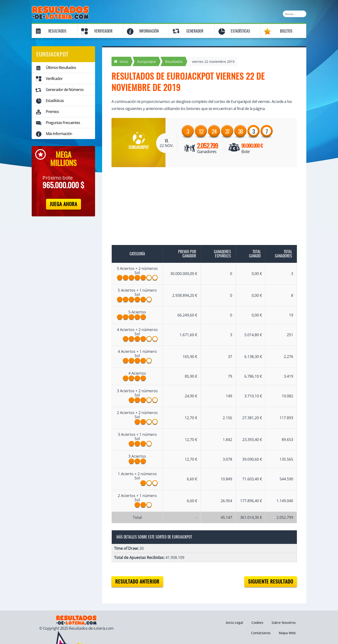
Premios (52, 112)
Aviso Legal (234, 623)
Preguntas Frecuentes (63, 123)
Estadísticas (240, 31)
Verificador (103, 31)
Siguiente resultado (271, 582)
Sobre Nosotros (284, 623)
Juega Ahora (63, 204)
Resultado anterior (137, 582)
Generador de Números (65, 90)
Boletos (286, 31)
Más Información (59, 134)
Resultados (57, 31)
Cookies (257, 623)
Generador (195, 31)
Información (149, 31)
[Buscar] (295, 14)
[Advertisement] (200, 207)
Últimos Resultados (61, 68)
